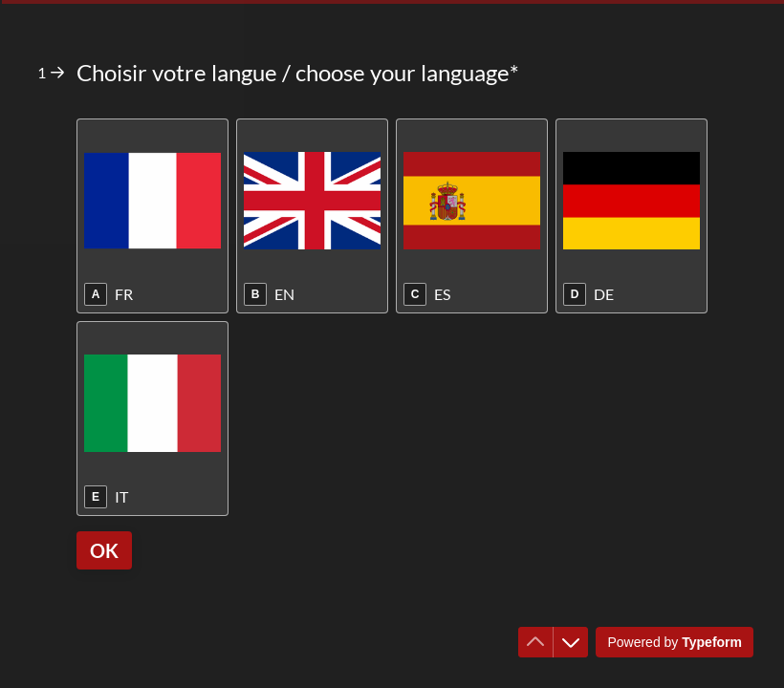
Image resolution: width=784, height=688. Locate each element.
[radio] (152, 216)
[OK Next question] (104, 550)
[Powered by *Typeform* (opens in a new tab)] (675, 642)
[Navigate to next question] (571, 642)
